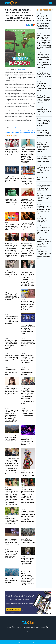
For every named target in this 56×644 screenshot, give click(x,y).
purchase (7, 115)
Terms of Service (17, 632)
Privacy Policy (26, 632)
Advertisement (34, 632)
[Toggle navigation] (51, 3)
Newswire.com (21, 70)
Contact (41, 632)
